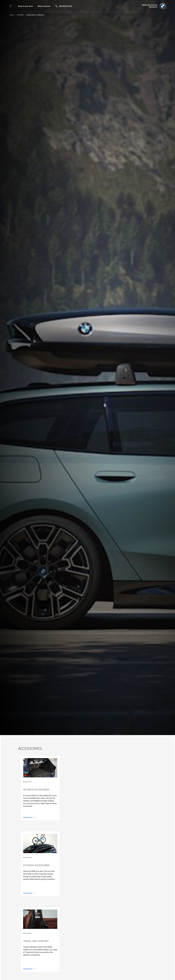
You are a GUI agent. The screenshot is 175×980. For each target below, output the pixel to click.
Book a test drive (26, 6)
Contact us (28, 817)
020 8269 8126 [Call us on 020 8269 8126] (66, 6)
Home (12, 15)
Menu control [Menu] (11, 6)
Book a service (44, 6)
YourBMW (20, 15)
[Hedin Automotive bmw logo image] (154, 6)
